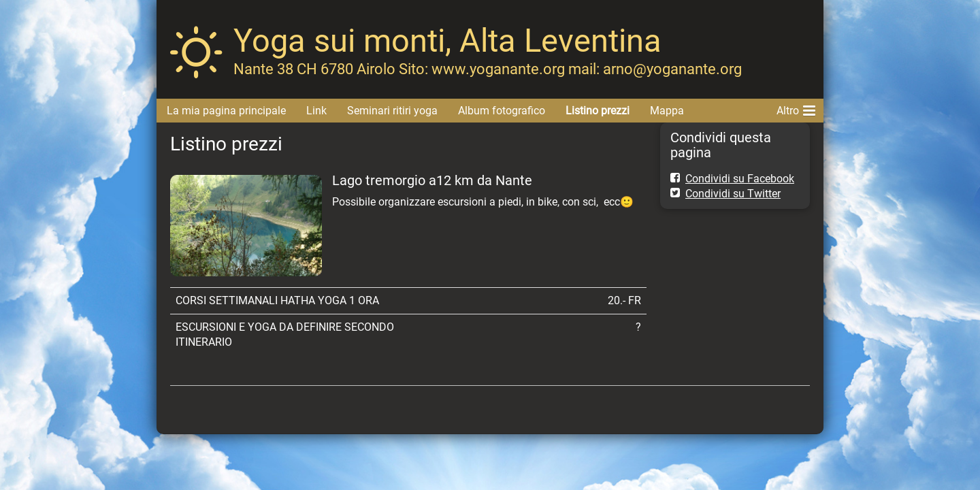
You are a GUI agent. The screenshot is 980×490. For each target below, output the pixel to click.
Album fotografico (502, 111)
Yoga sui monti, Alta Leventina (447, 40)
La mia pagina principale (226, 111)
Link (316, 111)
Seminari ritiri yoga (392, 111)
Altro (796, 108)
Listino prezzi (598, 111)
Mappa (667, 111)
